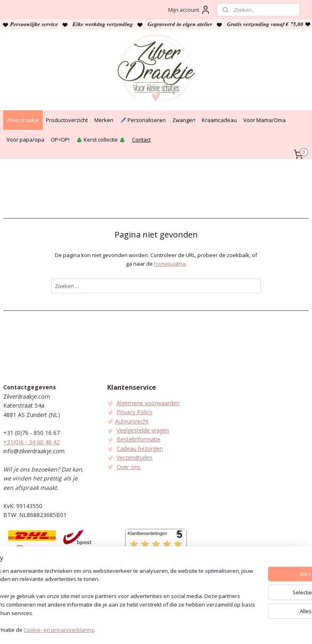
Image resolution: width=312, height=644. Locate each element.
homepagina (170, 264)
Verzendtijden (134, 457)
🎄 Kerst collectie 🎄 (101, 140)
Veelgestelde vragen (143, 430)
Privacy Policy (134, 412)
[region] (102, 597)
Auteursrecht (132, 421)
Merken (104, 120)
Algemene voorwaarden (148, 403)
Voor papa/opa (25, 140)
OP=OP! (60, 140)
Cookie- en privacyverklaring (122, 630)
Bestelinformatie (139, 439)
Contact (141, 140)
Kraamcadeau (219, 120)
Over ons (129, 467)
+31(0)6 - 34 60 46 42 (31, 442)
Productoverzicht (67, 120)
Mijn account (189, 10)
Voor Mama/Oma (264, 120)
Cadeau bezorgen (140, 449)
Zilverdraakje (23, 120)
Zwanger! (184, 120)
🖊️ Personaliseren (143, 120)
